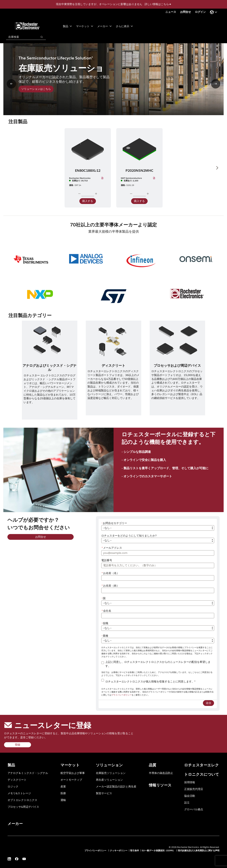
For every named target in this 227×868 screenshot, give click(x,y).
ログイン (200, 12)
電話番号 (107, 560)
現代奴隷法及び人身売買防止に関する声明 (199, 851)
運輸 (63, 800)
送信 (208, 703)
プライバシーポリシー (122, 695)
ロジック (13, 786)
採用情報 (190, 782)
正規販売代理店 (194, 789)
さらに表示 (124, 26)
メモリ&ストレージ (19, 793)
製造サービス (104, 793)
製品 (67, 26)
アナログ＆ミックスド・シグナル (28, 773)
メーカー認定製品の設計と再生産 (116, 786)
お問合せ (186, 12)
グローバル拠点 (194, 809)
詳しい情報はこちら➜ (158, 4)
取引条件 (135, 851)
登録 (18, 745)
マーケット (85, 26)
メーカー (104, 26)
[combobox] (20, 37)
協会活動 (190, 796)
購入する (88, 201)
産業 (63, 786)
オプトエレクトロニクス (22, 800)
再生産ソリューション (109, 780)
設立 (187, 802)
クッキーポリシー (119, 851)
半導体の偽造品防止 (161, 773)
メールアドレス (112, 548)
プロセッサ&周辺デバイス (23, 807)
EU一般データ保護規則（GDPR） (158, 851)
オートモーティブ (71, 780)
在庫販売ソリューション (111, 773)
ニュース (171, 12)
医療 (63, 793)
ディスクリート (17, 780)
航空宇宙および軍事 (73, 773)
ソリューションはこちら (36, 89)
